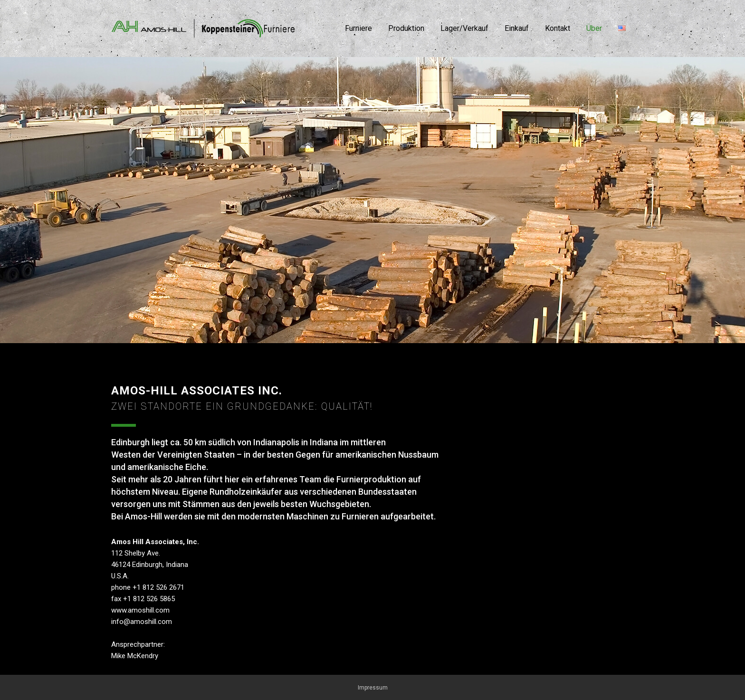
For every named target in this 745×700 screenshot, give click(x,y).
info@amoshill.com (142, 622)
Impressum (373, 688)
